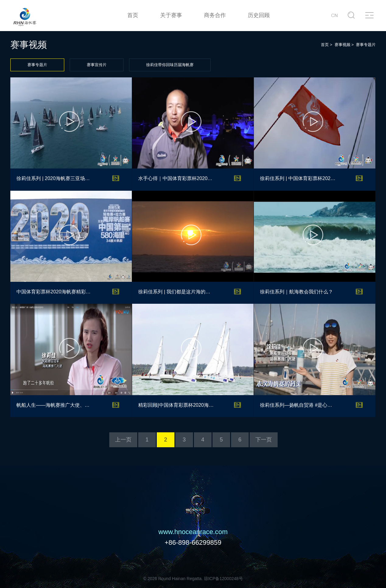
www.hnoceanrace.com (193, 532)
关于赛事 (171, 15)
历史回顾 (259, 15)
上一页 (123, 440)
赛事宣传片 (97, 65)
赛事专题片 (37, 65)
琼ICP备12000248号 (223, 579)
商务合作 (215, 15)
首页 (133, 15)
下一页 (264, 440)
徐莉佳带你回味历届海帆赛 (170, 65)
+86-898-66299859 (193, 542)
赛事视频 (342, 45)
